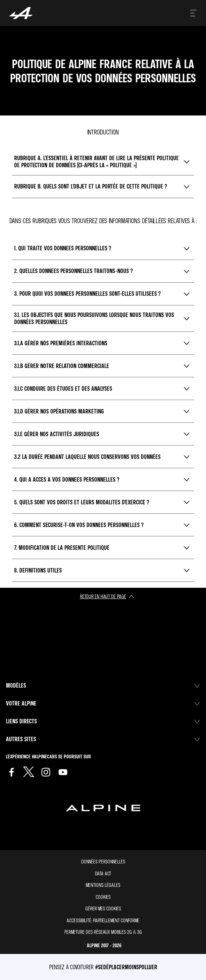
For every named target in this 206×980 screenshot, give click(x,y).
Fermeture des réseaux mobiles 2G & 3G (103, 932)
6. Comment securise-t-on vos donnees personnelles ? (79, 525)
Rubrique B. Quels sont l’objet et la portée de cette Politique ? (91, 186)
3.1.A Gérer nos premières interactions (61, 343)
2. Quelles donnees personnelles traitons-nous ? (73, 271)
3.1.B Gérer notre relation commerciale (62, 366)
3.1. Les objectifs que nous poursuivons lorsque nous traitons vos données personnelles (94, 318)
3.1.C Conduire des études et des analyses (63, 388)
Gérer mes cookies (103, 908)
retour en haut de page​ (103, 596)
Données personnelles (103, 861)
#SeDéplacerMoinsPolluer (126, 967)
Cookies (103, 897)
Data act (103, 873)
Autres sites (103, 739)
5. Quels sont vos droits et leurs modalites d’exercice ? (82, 502)
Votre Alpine (103, 703)
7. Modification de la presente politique (62, 548)
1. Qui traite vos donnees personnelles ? (63, 248)
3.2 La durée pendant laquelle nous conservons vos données (87, 457)
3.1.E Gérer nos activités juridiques (57, 434)
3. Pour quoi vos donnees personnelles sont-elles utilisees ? (87, 294)
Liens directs (103, 721)
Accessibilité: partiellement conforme (103, 920)
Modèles (103, 685)
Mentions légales (103, 885)
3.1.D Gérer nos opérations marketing (59, 411)
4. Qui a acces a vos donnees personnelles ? (67, 479)
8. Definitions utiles (38, 570)
